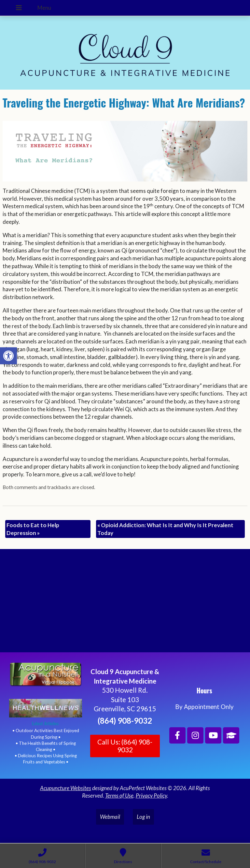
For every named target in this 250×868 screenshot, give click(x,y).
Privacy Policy (151, 796)
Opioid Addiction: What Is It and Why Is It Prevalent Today (165, 529)
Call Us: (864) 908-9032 (125, 746)
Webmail (110, 817)
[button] (8, 356)
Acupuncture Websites (66, 788)
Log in (143, 817)
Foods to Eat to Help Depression (33, 529)
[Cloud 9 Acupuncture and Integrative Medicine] (125, 603)
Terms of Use (119, 796)
